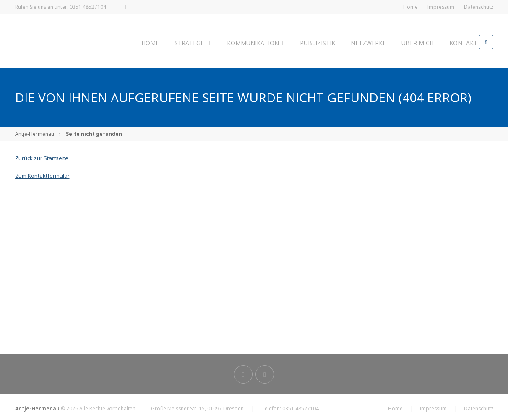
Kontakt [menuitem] (447, 42)
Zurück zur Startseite (42, 156)
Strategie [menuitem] (189, 42)
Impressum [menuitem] (441, 7)
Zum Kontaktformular (42, 173)
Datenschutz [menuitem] (479, 7)
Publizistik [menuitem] (309, 42)
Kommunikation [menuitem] (249, 42)
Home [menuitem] (410, 7)
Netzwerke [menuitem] (357, 42)
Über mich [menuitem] (404, 42)
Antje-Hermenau (35, 131)
